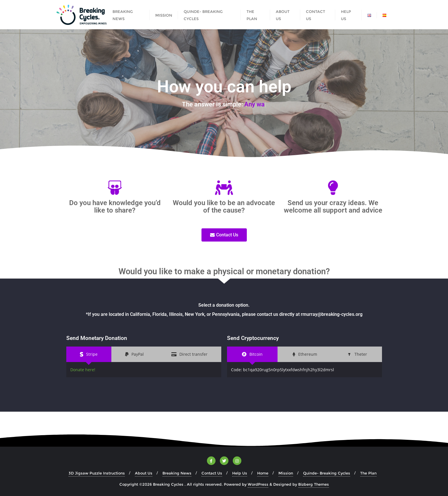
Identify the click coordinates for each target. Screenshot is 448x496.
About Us (144, 473)
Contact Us (212, 473)
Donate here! (83, 370)
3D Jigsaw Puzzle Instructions (97, 473)
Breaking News (177, 473)
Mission (286, 473)
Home (263, 473)
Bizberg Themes (314, 484)
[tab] (89, 354)
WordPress (258, 484)
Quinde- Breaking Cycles (327, 473)
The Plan (368, 473)
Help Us (240, 473)
